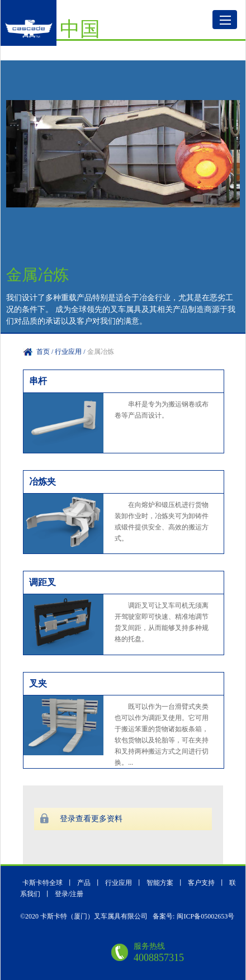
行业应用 (119, 883)
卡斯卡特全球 (42, 883)
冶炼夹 (42, 482)
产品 (85, 883)
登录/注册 (69, 894)
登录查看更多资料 (91, 819)
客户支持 (202, 883)
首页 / (46, 352)
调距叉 (42, 582)
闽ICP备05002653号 (205, 916)
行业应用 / (71, 352)
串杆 (38, 381)
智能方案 (160, 883)
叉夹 (38, 683)
